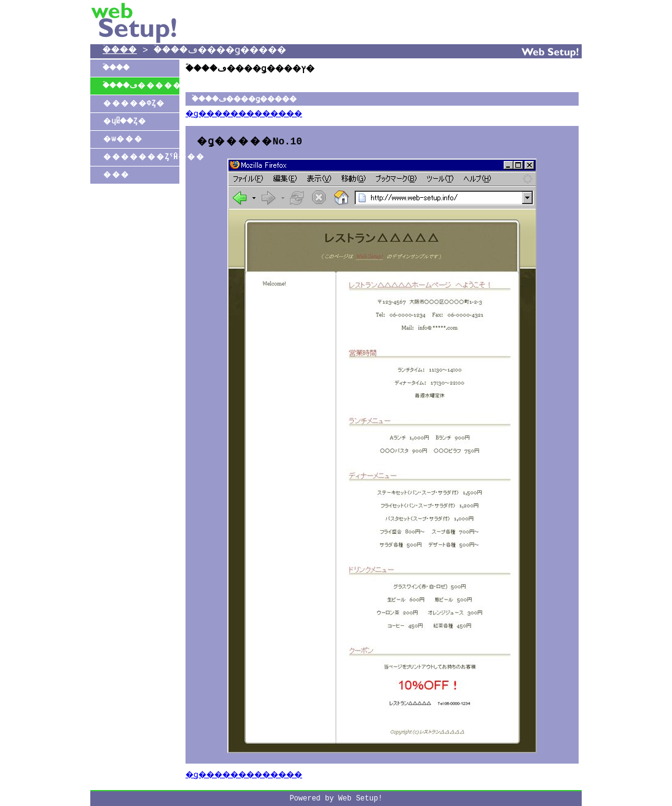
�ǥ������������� (255, 114)
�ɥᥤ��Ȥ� (127, 121)
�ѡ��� (123, 139)
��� (116, 175)
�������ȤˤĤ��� (141, 157)
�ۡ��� (123, 51)
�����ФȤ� (134, 104)
